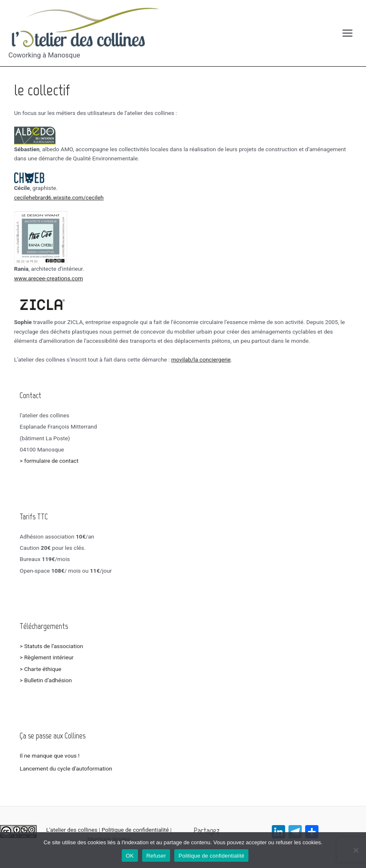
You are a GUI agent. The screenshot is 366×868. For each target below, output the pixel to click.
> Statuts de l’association (52, 646)
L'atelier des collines (72, 830)
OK (130, 856)
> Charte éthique (40, 669)
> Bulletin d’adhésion (46, 680)
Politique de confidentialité (135, 830)
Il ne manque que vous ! (49, 756)
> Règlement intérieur (46, 657)
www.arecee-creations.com (49, 278)
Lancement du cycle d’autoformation (66, 768)
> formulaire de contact (49, 461)
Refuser (156, 856)
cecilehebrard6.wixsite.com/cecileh (59, 197)
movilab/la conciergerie (201, 359)
